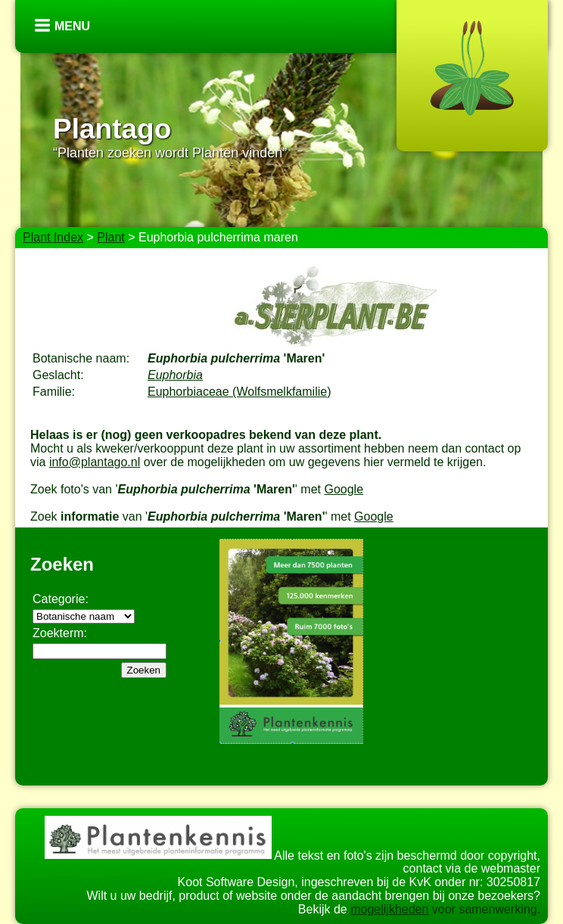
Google (344, 489)
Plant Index (53, 237)
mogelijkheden (389, 909)
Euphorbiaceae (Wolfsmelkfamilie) (239, 392)
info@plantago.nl (95, 462)
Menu (72, 26)
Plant (110, 237)
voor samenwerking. (484, 909)
